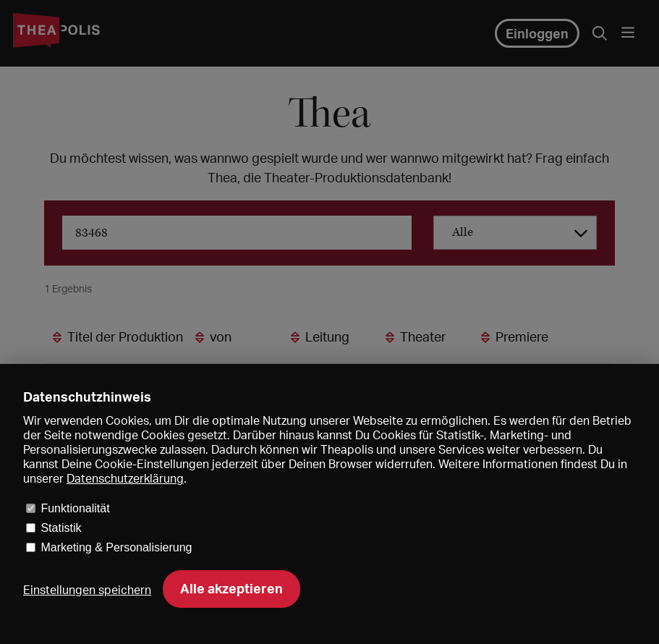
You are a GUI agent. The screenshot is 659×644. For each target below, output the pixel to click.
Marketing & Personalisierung (116, 547)
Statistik (61, 528)
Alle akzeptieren (231, 588)
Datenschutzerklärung (125, 478)
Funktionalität (75, 508)
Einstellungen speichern (87, 590)
